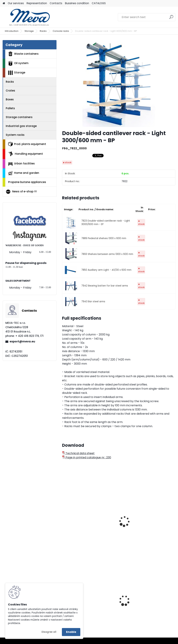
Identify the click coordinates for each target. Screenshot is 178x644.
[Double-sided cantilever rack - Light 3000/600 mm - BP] (119, 84)
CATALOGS (99, 3)
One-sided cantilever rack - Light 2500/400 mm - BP (79, 521)
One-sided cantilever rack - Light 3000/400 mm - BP (118, 521)
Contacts (56, 3)
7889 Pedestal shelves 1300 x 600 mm (104, 238)
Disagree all (49, 632)
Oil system (18, 63)
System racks (15, 135)
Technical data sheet (78, 453)
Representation (37, 3)
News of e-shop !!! (21, 192)
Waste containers (23, 54)
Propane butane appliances (27, 182)
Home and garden (24, 173)
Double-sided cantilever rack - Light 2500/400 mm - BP (157, 521)
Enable (71, 632)
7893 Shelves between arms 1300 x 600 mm (107, 254)
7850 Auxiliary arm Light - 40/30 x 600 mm (106, 270)
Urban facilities (21, 164)
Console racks (61, 31)
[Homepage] (4, 3)
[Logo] (27, 17)
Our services (16, 3)
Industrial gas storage (21, 126)
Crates (10, 91)
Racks (43, 31)
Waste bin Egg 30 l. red (118, 603)
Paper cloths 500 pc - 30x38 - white (156, 600)
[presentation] (64, 518)
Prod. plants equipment (27, 144)
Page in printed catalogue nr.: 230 (87, 457)
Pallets (10, 108)
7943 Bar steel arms (93, 302)
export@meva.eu (22, 341)
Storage (29, 31)
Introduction (12, 31)
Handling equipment (26, 154)
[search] (171, 18)
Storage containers (19, 117)
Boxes (10, 99)
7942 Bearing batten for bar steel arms (105, 286)
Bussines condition (77, 3)
